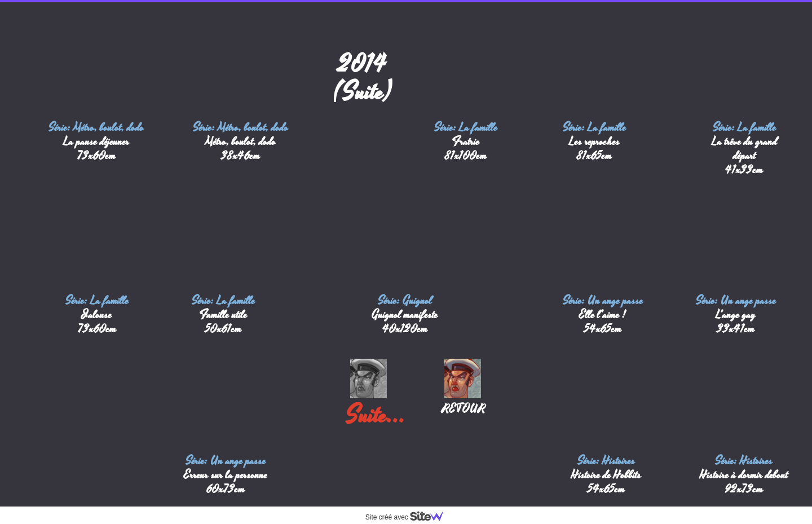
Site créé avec (409, 517)
